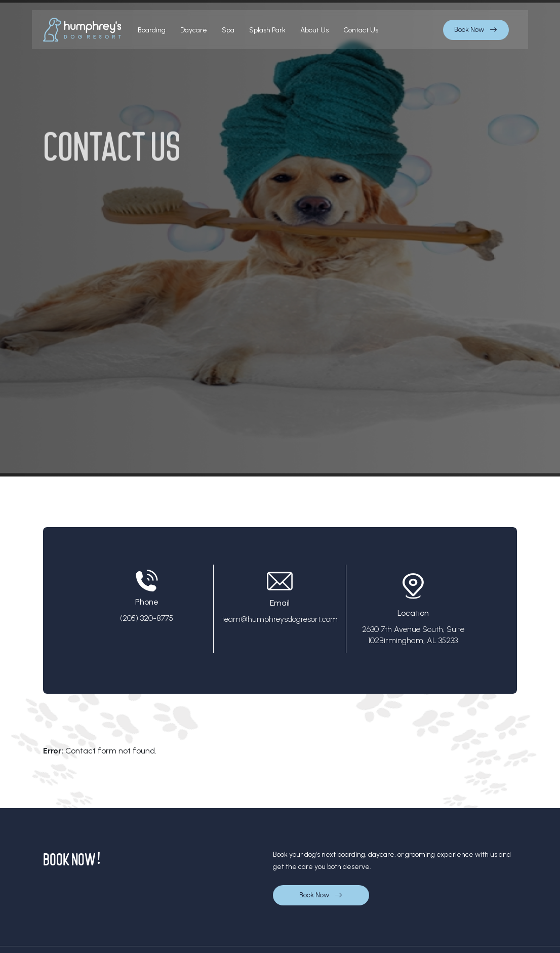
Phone (147, 599)
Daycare (194, 30)
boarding (152, 30)
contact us (361, 30)
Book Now (476, 30)
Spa (228, 30)
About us (314, 30)
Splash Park (267, 30)
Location (413, 610)
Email (280, 600)
